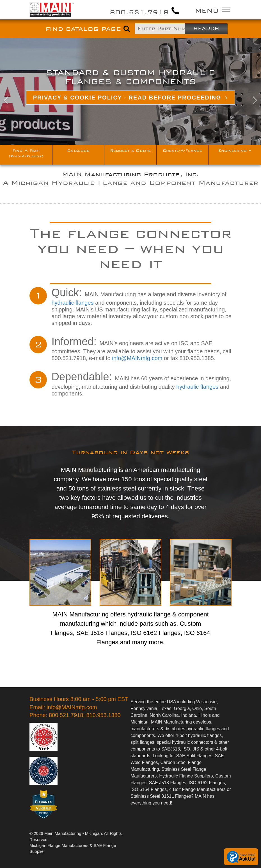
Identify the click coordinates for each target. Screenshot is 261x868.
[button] (20, 91)
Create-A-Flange (182, 151)
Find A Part (26, 153)
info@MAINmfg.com (137, 358)
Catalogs (78, 151)
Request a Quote (130, 151)
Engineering (235, 151)
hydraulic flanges (73, 303)
